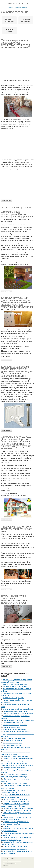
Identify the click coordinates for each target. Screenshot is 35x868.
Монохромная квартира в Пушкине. (16, 711)
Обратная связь (6, 866)
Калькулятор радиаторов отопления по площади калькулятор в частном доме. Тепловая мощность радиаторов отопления (17, 371)
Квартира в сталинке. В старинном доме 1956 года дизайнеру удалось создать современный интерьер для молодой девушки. (17, 763)
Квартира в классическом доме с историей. (18, 808)
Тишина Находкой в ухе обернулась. (15, 687)
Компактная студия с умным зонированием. (19, 714)
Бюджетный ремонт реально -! (14, 723)
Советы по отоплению (9, 30)
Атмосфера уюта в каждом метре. (15, 725)
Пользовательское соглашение (14, 861)
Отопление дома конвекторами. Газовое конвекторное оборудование (17, 214)
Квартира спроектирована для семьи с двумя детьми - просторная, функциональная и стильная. (17, 734)
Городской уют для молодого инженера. (17, 811)
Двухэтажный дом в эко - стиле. (14, 738)
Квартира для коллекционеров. (14, 768)
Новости (18, 7)
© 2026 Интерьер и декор (8, 858)
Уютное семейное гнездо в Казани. (16, 799)
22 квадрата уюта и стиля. (13, 745)
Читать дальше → (7, 200)
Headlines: (7, 826)
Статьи (25, 7)
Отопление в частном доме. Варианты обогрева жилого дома (16, 529)
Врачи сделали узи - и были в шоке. (15, 684)
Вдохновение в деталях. (12, 727)
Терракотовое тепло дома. (13, 743)
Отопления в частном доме (26, 20)
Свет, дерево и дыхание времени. (15, 729)
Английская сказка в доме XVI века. (16, 756)
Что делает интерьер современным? (16, 802)
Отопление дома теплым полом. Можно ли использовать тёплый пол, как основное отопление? (16, 44)
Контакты (5, 861)
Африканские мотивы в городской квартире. (19, 720)
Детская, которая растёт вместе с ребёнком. (18, 709)
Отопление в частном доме (9, 20)
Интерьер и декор (17, 4)
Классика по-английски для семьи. (15, 783)
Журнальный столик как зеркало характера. (19, 759)
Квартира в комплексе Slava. (13, 741)
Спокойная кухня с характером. (14, 698)
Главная (10, 7)
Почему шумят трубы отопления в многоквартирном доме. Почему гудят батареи (14, 599)
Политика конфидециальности (9, 863)
